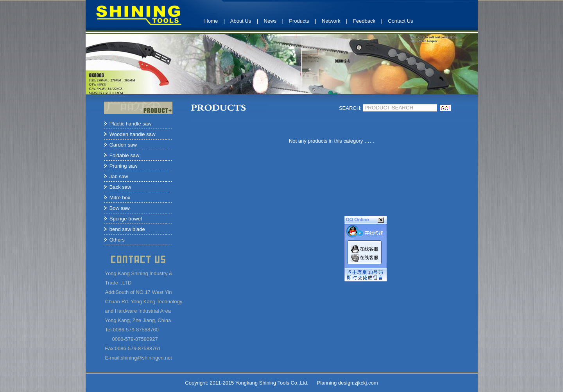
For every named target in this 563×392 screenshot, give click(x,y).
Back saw (120, 187)
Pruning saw (124, 166)
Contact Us (400, 21)
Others (117, 240)
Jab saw (119, 176)
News (270, 21)
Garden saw (123, 145)
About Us (241, 21)
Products (299, 21)
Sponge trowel (126, 219)
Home (211, 21)
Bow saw (120, 208)
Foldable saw (125, 155)
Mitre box (120, 198)
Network (331, 21)
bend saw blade (127, 229)
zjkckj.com (366, 383)
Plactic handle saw (131, 124)
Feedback (364, 21)
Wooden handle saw (133, 134)
